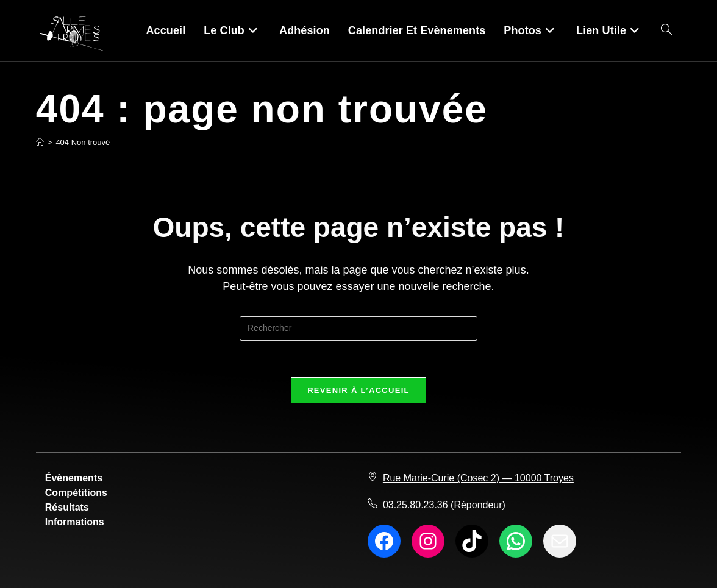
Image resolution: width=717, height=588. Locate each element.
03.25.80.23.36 (416, 505)
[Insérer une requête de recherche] (358, 328)
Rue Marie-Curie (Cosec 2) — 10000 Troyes (478, 478)
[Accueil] (40, 142)
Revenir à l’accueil (358, 390)
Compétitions (76, 493)
